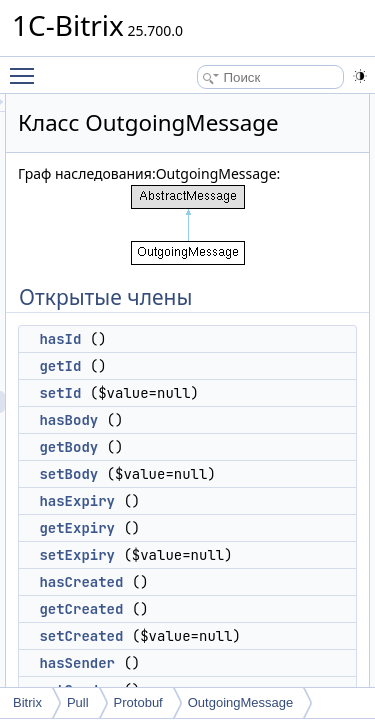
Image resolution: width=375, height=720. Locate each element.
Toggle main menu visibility (27, 67)
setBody (181, 524)
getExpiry (190, 578)
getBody (181, 497)
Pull (78, 702)
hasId (173, 389)
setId (173, 443)
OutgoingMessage (241, 702)
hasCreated (194, 632)
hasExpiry (190, 551)
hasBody (181, 470)
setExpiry (190, 605)
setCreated (194, 686)
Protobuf (138, 702)
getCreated (194, 659)
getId (173, 416)
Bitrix (27, 702)
